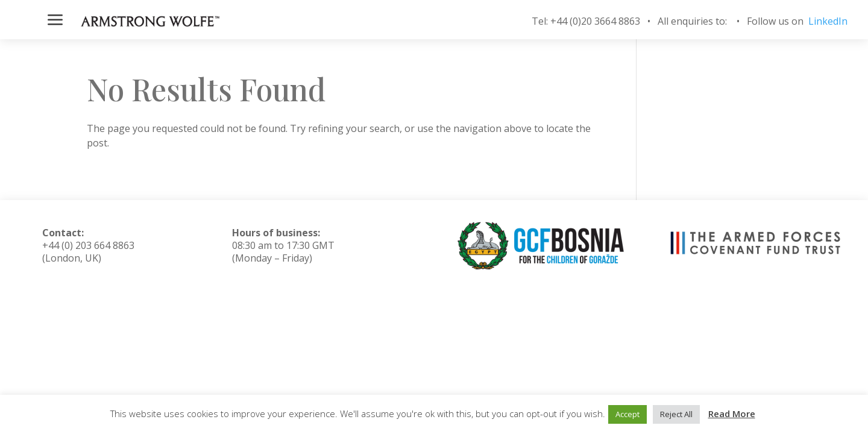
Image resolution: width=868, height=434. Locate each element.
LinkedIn (828, 21)
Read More (732, 414)
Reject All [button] (676, 414)
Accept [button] (627, 414)
